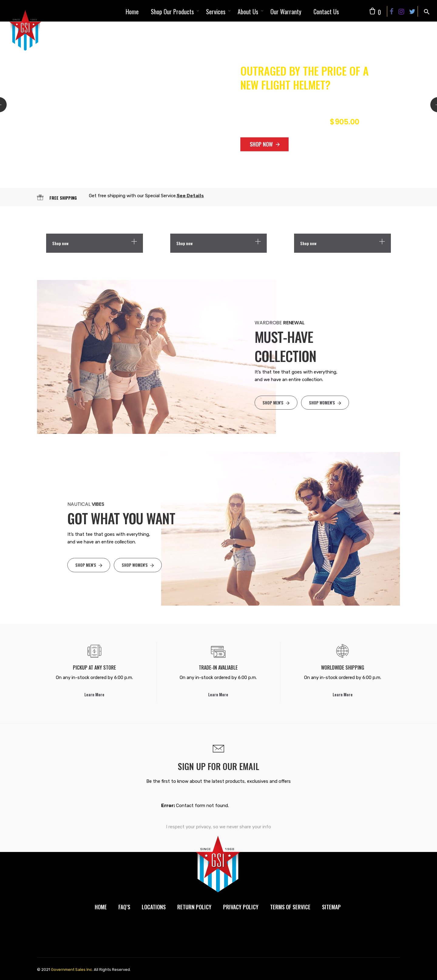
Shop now (60, 243)
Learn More (94, 694)
